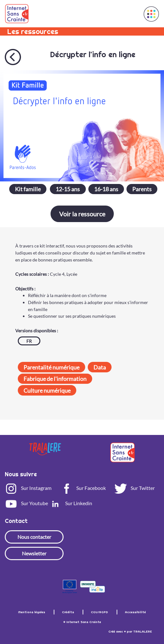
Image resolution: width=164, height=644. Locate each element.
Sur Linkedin (71, 503)
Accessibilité (135, 612)
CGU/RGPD (100, 612)
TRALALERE (143, 631)
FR (29, 341)
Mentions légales (32, 612)
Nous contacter (34, 537)
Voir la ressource (82, 214)
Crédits (68, 612)
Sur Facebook (83, 488)
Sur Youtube (26, 503)
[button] (151, 14)
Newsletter (34, 553)
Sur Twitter (135, 488)
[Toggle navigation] (131, 14)
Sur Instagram (28, 488)
